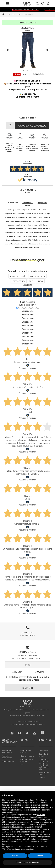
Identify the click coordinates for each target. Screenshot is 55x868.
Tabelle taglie (8, 761)
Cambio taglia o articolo (27, 760)
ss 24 (31, 281)
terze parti (41, 815)
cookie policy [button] (12, 812)
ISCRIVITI (28, 688)
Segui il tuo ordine (26, 752)
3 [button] (32, 70)
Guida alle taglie (28, 118)
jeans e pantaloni (37, 276)
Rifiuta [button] (15, 856)
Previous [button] (8, 50)
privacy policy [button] (25, 802)
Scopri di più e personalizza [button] (27, 862)
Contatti (43, 778)
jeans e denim (19, 281)
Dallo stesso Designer (27, 260)
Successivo (28, 311)
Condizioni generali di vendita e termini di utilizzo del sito (44, 764)
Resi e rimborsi (27, 756)
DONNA (17, 672)
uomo (40, 281)
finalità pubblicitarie (17, 827)
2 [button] (28, 70)
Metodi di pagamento (7, 752)
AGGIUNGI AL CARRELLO (32, 125)
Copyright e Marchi (38, 724)
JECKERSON (28, 28)
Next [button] (47, 50)
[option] (27, 50)
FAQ (22, 765)
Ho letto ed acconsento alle (28, 678)
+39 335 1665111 (27, 632)
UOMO (39, 672)
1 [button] (23, 70)
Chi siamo (43, 751)
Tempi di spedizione (7, 757)
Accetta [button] (40, 856)
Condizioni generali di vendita (21, 724)
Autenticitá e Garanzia (45, 773)
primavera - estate (18, 276)
